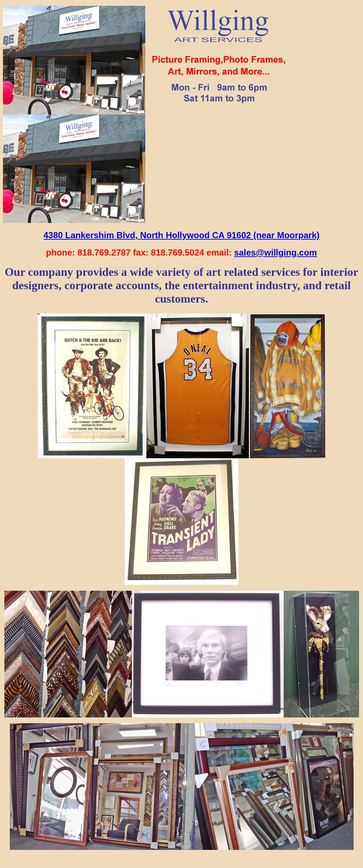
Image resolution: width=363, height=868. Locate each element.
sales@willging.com (276, 252)
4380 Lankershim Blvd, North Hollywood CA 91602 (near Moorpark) (181, 235)
